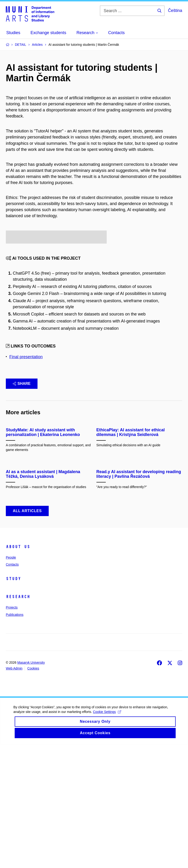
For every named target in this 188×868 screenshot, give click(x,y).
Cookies (33, 792)
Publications (15, 738)
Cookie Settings (108, 840)
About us (18, 670)
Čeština (175, 11)
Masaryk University (31, 786)
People (11, 681)
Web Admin (14, 792)
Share (22, 430)
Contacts (12, 688)
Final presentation (26, 404)
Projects (12, 731)
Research (18, 720)
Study (13, 702)
